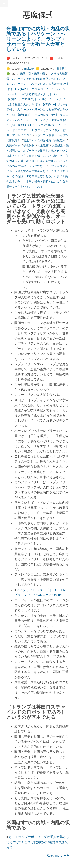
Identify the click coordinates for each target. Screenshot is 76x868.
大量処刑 (57, 145)
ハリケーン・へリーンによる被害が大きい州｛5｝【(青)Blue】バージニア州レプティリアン (37, 125)
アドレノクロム (22, 135)
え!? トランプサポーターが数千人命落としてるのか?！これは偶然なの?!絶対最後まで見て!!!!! (38, 842)
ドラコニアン (21, 130)
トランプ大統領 (44, 135)
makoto (29, 69)
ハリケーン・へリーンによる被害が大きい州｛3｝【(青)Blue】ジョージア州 (38, 104)
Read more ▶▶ (58, 855)
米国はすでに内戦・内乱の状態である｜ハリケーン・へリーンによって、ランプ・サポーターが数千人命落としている (38, 39)
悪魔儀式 (60, 140)
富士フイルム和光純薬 (37, 140)
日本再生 (62, 69)
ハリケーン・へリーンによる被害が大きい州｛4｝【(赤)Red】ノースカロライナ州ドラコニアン (37, 115)
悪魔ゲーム (13, 145)
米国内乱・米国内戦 (33, 74)
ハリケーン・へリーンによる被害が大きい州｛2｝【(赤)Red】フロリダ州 (37, 94)
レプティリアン (42, 130)
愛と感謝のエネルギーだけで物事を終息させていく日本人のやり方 (38, 151)
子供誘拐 (29, 145)
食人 (57, 130)
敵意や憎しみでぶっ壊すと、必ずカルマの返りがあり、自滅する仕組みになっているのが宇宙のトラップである (37, 161)
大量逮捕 (43, 145)
